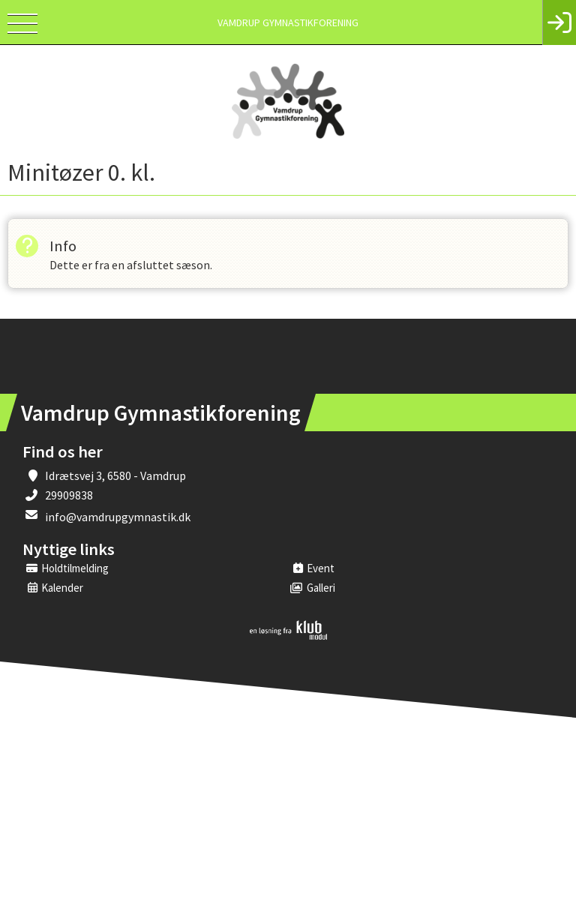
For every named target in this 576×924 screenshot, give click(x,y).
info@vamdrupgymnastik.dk (118, 517)
